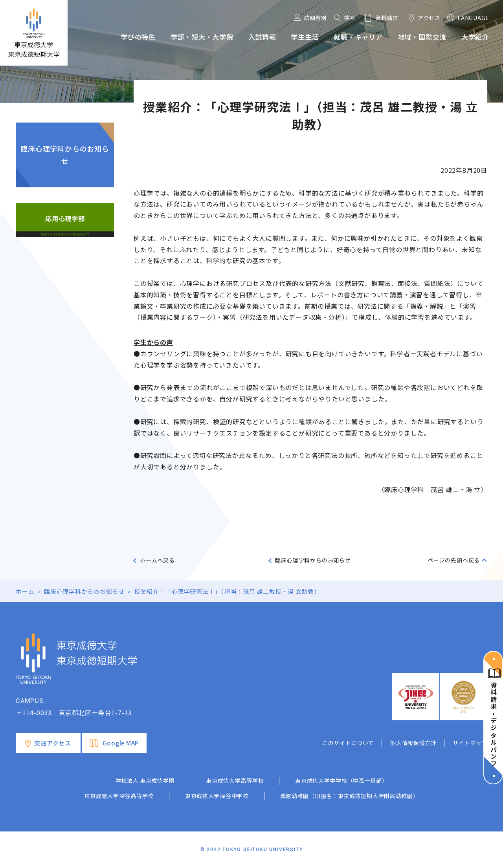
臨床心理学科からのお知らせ (65, 155)
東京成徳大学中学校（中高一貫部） (341, 780)
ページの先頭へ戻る (454, 560)
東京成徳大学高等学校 (235, 780)
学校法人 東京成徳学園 (145, 780)
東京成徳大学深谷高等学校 (119, 796)
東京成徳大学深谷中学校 (217, 796)
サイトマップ (470, 743)
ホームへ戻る (157, 560)
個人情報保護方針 (413, 743)
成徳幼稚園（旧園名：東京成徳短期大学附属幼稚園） (350, 796)
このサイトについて (348, 743)
